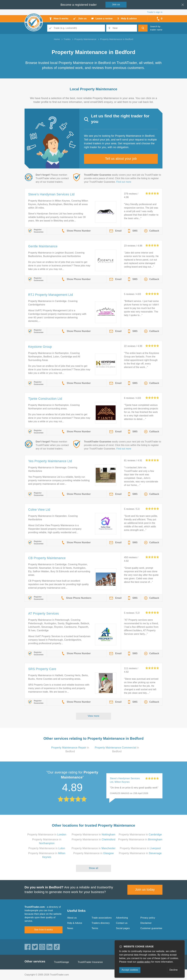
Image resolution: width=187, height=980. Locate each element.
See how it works (43, 930)
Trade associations (102, 918)
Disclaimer (146, 923)
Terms (95, 928)
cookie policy (144, 962)
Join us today (145, 889)
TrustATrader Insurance (90, 962)
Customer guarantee (151, 928)
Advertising (122, 918)
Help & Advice (75, 923)
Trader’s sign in (155, 12)
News (70, 928)
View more (94, 716)
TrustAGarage (62, 962)
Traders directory (101, 923)
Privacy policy (148, 918)
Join (116, 4)
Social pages (123, 928)
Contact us (122, 923)
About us (72, 918)
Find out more (124, 182)
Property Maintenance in (47, 835)
